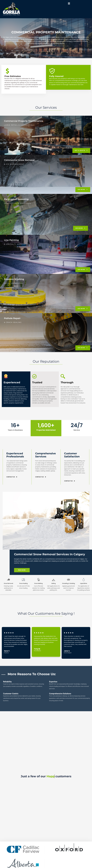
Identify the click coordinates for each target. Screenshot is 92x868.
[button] (69, 4)
